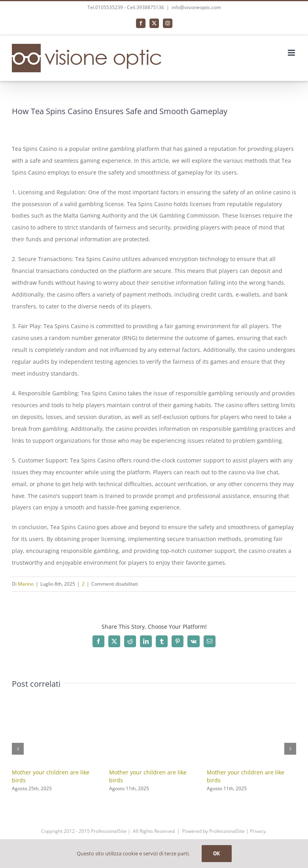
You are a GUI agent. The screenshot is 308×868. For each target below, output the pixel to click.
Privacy (258, 831)
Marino (26, 584)
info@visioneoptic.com (196, 7)
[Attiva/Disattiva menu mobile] (292, 53)
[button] (18, 749)
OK (217, 853)
